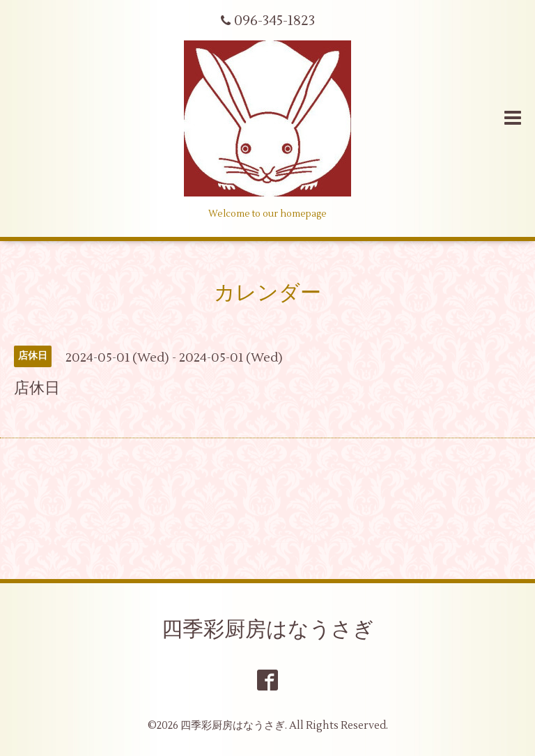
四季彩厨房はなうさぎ (268, 630)
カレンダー (267, 293)
